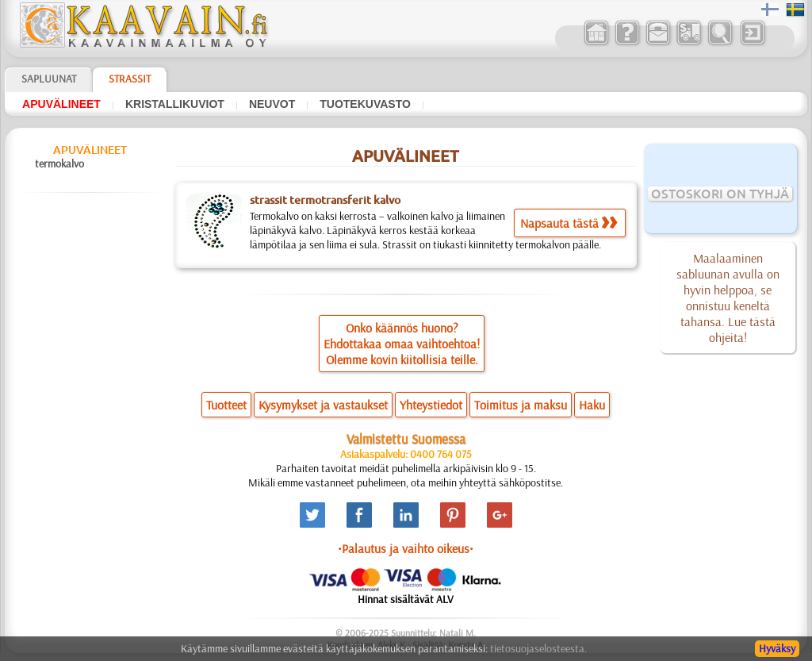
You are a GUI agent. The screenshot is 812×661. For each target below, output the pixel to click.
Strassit (130, 79)
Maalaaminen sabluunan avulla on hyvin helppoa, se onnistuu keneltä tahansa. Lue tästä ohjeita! (728, 298)
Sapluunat (49, 79)
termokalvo (59, 163)
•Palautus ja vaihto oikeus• (406, 548)
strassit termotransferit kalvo (325, 200)
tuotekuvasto (365, 104)
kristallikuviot (175, 104)
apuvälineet (61, 104)
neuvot (272, 104)
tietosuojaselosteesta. (538, 648)
